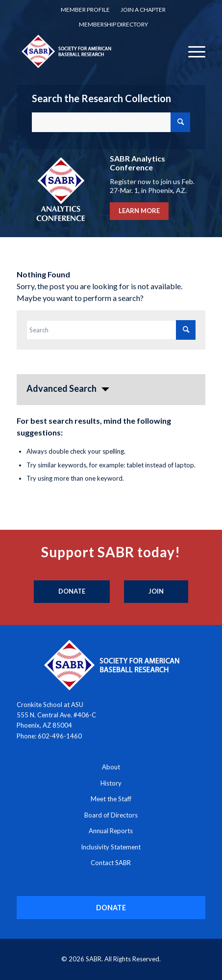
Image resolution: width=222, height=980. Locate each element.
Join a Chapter (143, 10)
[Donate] (72, 592)
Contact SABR (111, 863)
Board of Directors (111, 815)
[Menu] (192, 51)
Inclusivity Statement (111, 847)
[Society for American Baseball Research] (92, 51)
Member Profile (85, 10)
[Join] (156, 592)
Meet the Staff (111, 799)
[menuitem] (85, 10)
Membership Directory (113, 24)
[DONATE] (111, 908)
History (111, 783)
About (111, 767)
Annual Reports (111, 831)
